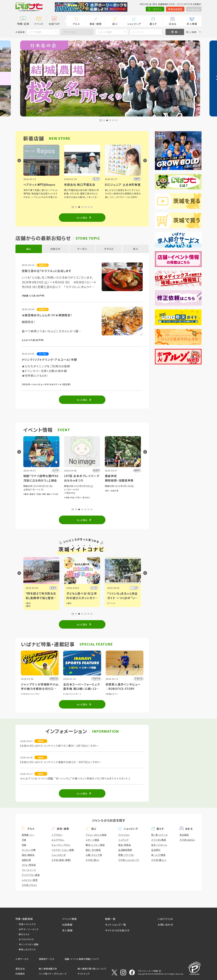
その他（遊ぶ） (92, 860)
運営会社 (20, 969)
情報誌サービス (47, 959)
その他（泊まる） (187, 840)
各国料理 (26, 860)
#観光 (69, 606)
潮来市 (94, 588)
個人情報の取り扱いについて (92, 969)
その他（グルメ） (29, 885)
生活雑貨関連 (125, 850)
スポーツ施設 (92, 840)
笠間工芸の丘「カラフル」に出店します (47, 271)
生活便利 (156, 850)
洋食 (24, 840)
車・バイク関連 (158, 855)
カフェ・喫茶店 (29, 865)
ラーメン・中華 (29, 850)
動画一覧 (110, 919)
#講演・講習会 (70, 494)
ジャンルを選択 (105, 32)
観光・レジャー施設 (95, 845)
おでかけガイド (26, 939)
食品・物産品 (125, 845)
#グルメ (29, 603)
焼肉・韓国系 (28, 855)
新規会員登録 (175, 9)
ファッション (124, 835)
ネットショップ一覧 (116, 925)
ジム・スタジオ (59, 855)
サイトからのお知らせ (117, 930)
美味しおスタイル (27, 949)
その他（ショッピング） (129, 860)
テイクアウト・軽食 (31, 875)
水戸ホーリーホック (29, 929)
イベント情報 (69, 919)
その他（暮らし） (159, 860)
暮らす (153, 24)
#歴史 (69, 603)
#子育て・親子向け (123, 497)
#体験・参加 (44, 501)
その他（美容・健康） (61, 860)
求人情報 (192, 24)
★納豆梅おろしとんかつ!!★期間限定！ (47, 315)
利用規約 (20, 974)
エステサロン (58, 840)
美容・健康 (96, 24)
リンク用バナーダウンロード (53, 974)
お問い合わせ (166, 925)
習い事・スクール (159, 835)
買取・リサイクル (126, 855)
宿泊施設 (184, 835)
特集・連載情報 (24, 919)
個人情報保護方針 (48, 969)
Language (194, 9)
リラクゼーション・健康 (63, 850)
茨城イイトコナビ (27, 924)
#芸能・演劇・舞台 (84, 494)
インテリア (123, 840)
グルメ (76, 24)
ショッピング (134, 24)
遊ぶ (115, 24)
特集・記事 (23, 24)
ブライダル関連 (159, 840)
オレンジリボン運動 (29, 944)
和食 (24, 845)
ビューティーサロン (61, 845)
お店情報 (67, 925)
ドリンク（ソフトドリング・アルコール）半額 (49, 359)
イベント (39, 24)
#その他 (96, 494)
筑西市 (53, 588)
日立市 (135, 588)
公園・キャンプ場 (94, 855)
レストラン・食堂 (30, 880)
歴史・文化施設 (93, 850)
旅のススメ (24, 934)
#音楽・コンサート (31, 501)
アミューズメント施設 (96, 835)
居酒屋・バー (28, 835)
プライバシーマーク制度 (148, 971)
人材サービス (22, 959)
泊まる (173, 24)
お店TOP (54, 24)
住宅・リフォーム (159, 845)
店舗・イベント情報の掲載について (82, 959)
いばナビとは (165, 919)
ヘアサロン (57, 835)
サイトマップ (84, 974)
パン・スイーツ (29, 870)
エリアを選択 (35, 32)
